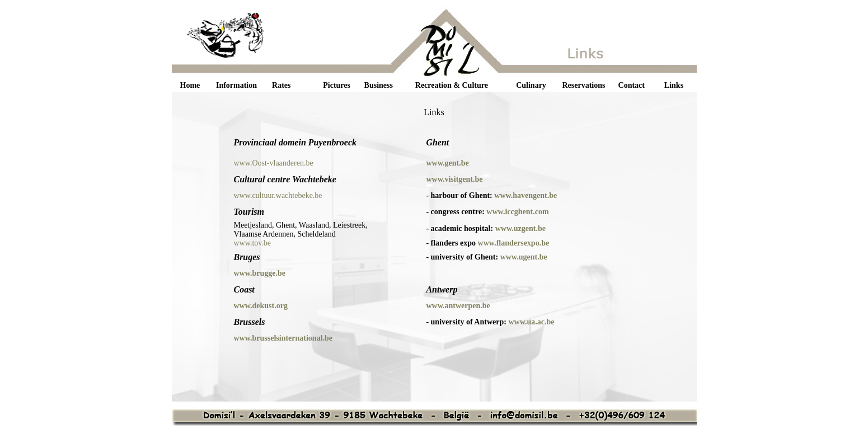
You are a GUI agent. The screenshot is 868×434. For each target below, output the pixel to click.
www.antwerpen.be (458, 306)
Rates (281, 85)
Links (674, 85)
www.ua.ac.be (531, 322)
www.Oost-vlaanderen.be (273, 163)
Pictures (337, 85)
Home (190, 85)
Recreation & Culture (452, 85)
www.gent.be (447, 163)
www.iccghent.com (517, 212)
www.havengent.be (526, 195)
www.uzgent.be (520, 228)
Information (236, 85)
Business (379, 85)
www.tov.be (252, 243)
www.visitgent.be (454, 179)
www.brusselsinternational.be (283, 338)
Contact (632, 85)
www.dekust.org (260, 306)
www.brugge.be (259, 273)
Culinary (531, 85)
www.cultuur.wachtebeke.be (278, 195)
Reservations (583, 85)
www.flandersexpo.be (514, 243)
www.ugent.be (524, 257)
